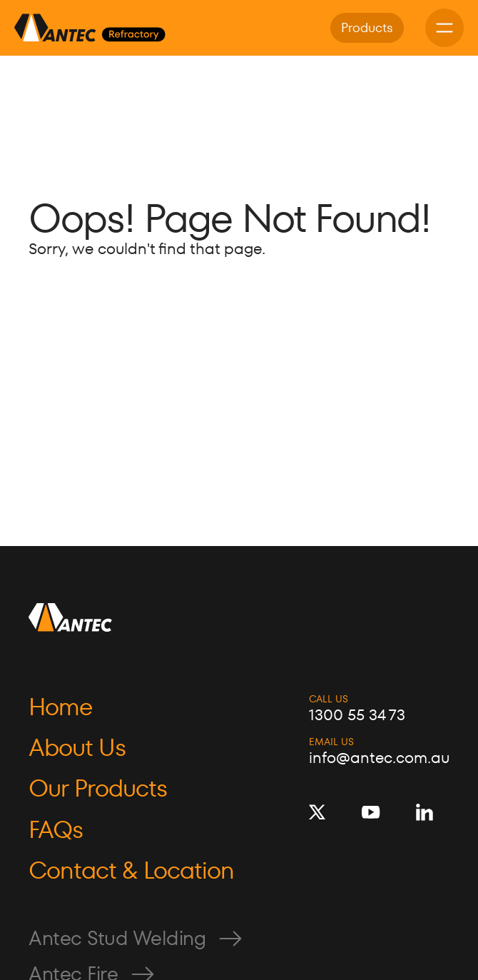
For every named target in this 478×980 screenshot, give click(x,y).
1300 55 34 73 (357, 715)
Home (60, 707)
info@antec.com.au (379, 758)
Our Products (98, 788)
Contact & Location (131, 870)
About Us (77, 748)
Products (367, 27)
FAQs (56, 830)
